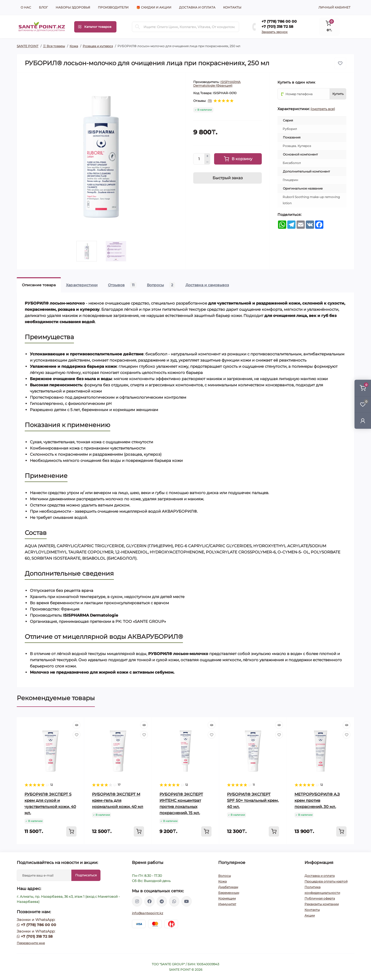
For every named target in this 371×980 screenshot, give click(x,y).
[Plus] (207, 156)
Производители (113, 7)
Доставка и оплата (197, 7)
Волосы (225, 876)
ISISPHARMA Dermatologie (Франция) (217, 84)
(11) (210, 101)
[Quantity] (199, 159)
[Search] (138, 27)
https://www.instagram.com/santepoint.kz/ (137, 901)
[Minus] (207, 162)
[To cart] (71, 831)
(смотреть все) (323, 109)
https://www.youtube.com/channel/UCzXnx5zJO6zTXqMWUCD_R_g (187, 901)
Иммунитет (227, 904)
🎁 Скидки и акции (154, 7)
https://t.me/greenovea (162, 901)
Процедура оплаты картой (326, 881)
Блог (43, 7)
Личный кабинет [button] (334, 7)
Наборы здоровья (73, 7)
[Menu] (95, 27)
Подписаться (86, 875)
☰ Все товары (54, 46)
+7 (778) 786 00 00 (279, 21)
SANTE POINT (28, 46)
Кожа (74, 46)
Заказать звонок (275, 32)
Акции (310, 915)
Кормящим (227, 898)
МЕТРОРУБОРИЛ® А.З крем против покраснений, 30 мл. (317, 800)
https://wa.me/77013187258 (174, 901)
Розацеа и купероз (98, 46)
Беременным (229, 893)
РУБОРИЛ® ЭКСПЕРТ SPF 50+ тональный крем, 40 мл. (253, 800)
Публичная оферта (320, 898)
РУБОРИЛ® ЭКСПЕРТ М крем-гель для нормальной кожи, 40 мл (118, 800)
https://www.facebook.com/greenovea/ (149, 901)
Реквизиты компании (322, 904)
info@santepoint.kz (147, 913)
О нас (26, 7)
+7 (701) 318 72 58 (277, 27)
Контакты (232, 7)
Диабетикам (228, 887)
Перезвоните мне (31, 943)
